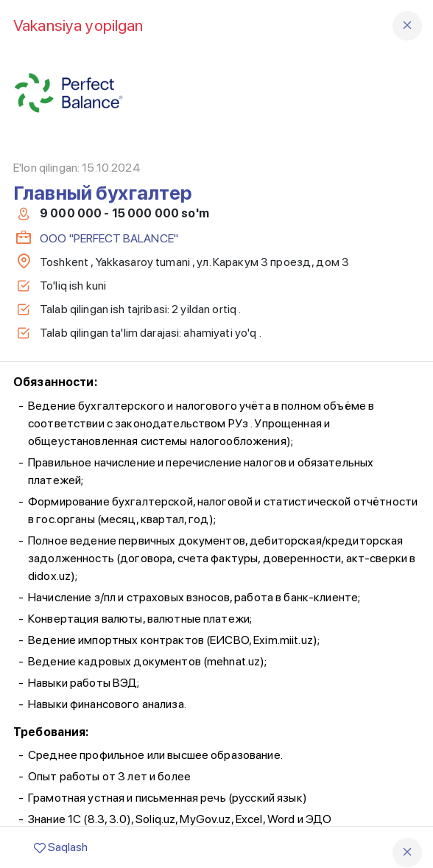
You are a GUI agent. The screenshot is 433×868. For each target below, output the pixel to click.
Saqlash (61, 847)
